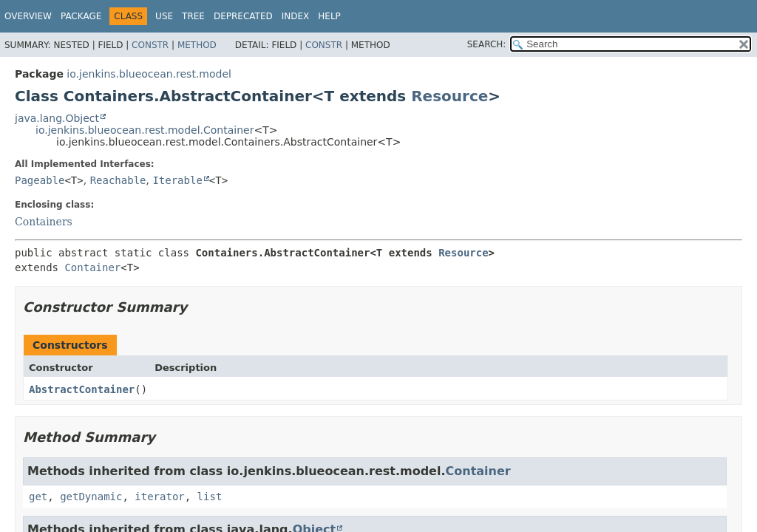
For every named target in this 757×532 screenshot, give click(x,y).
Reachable (118, 180)
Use (164, 16)
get (38, 497)
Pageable (40, 180)
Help (329, 16)
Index (296, 16)
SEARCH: (487, 44)
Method (197, 45)
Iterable (177, 180)
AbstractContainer (82, 389)
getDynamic (91, 497)
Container (92, 267)
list (210, 497)
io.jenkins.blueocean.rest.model (149, 74)
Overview (28, 16)
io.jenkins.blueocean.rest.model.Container (145, 130)
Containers (44, 222)
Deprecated (243, 16)
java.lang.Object (57, 118)
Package (81, 16)
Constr (150, 45)
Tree (193, 16)
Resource (449, 96)
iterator (159, 497)
